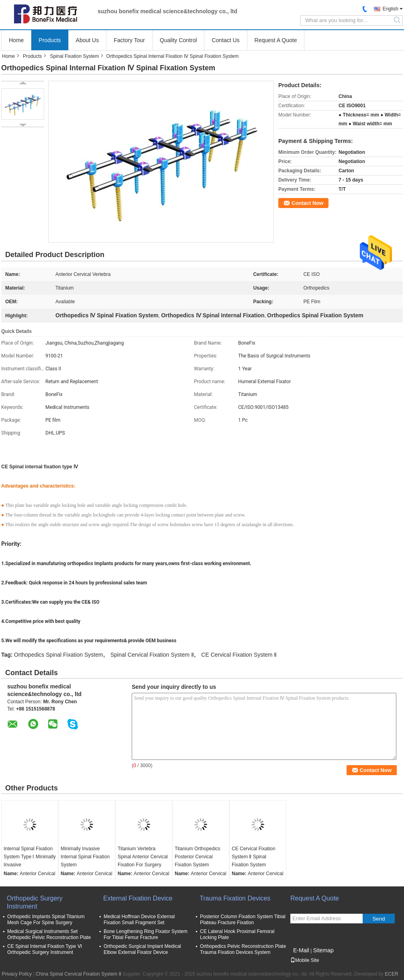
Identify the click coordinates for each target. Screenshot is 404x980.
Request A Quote (276, 40)
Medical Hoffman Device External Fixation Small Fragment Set (139, 920)
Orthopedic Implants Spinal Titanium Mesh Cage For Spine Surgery (46, 920)
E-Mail (301, 950)
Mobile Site (305, 960)
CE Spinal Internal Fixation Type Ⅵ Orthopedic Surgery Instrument (45, 949)
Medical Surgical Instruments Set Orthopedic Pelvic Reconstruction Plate (49, 934)
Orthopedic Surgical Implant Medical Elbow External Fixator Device (142, 949)
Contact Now (307, 203)
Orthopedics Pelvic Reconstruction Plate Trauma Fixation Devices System (243, 949)
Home (16, 40)
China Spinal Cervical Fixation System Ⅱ (79, 974)
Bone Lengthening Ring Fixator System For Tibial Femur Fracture (146, 934)
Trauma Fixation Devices (235, 898)
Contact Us (225, 40)
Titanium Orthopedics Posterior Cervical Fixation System (198, 857)
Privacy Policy (17, 974)
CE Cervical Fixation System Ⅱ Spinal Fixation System (254, 857)
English (391, 9)
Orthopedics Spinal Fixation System (59, 655)
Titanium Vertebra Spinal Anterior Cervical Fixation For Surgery (143, 857)
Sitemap (323, 950)
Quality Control (179, 40)
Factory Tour (129, 40)
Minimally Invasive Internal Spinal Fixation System (85, 857)
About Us (88, 40)
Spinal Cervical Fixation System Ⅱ (152, 655)
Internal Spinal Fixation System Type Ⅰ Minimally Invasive (30, 857)
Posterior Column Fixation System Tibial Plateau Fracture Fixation (243, 920)
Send (378, 919)
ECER (391, 974)
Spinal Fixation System (74, 56)
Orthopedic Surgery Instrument (35, 902)
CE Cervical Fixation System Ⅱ (239, 655)
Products (50, 40)
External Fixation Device (138, 898)
